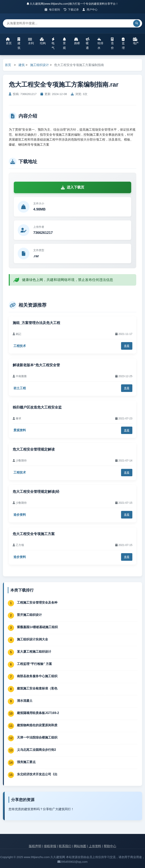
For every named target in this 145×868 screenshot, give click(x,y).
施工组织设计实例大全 (33, 639)
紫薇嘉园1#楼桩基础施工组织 (37, 627)
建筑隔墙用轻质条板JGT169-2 (38, 713)
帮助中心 (110, 846)
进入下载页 (73, 187)
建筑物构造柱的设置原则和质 (37, 725)
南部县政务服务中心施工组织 (37, 676)
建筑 (19, 43)
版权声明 (35, 846)
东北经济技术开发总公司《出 (37, 774)
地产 (136, 41)
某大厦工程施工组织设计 (34, 652)
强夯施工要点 (26, 762)
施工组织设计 (40, 65)
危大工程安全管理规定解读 (34, 449)
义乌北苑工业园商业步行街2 (36, 750)
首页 (9, 41)
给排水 (100, 43)
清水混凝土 (25, 701)
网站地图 (80, 846)
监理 (123, 43)
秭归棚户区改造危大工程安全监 (37, 407)
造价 (112, 43)
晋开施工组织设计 (29, 615)
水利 (31, 41)
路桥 (77, 41)
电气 (53, 43)
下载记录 (71, 10)
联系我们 (65, 846)
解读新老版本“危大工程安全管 (36, 365)
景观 (64, 43)
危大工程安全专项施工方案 (34, 534)
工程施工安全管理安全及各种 (37, 603)
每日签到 (52, 10)
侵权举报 (50, 846)
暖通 (88, 43)
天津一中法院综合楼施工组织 (37, 737)
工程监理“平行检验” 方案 (34, 664)
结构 (43, 41)
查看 (127, 346)
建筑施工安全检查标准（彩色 (37, 688)
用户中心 (90, 10)
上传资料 (95, 846)
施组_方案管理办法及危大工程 (36, 323)
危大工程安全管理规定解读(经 (36, 492)
